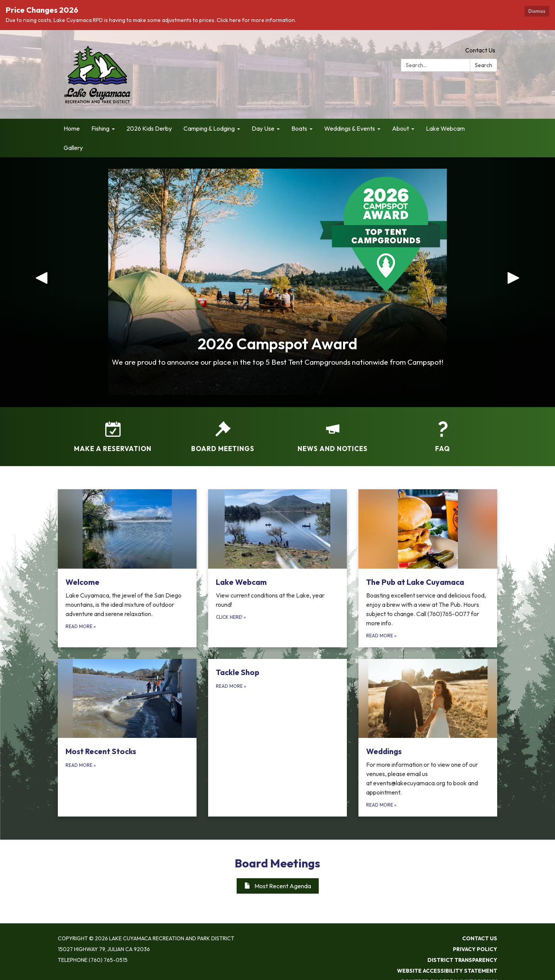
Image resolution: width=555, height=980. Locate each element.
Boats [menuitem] (299, 128)
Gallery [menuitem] (73, 148)
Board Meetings (277, 863)
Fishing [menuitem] (100, 128)
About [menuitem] (400, 128)
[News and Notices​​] (332, 432)
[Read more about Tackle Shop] (277, 738)
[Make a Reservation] (113, 432)
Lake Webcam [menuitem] (445, 128)
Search (484, 65)
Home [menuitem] (72, 128)
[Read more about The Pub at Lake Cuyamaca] (428, 568)
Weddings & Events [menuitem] (350, 128)
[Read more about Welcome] (127, 568)
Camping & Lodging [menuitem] (209, 128)
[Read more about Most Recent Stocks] (127, 738)
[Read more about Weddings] (428, 738)
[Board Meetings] (223, 432)
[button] (42, 282)
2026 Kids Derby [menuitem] (149, 128)
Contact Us (480, 50)
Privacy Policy (475, 949)
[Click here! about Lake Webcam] (277, 568)
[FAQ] (442, 432)
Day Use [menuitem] (263, 128)
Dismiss (537, 11)
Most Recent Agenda (278, 886)
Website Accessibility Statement (447, 971)
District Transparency (462, 960)
